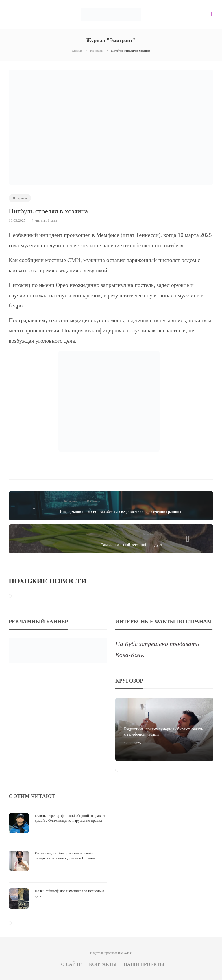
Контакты (103, 964)
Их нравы (97, 51)
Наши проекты (144, 964)
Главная (77, 51)
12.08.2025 (133, 743)
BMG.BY (125, 953)
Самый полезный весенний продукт (131, 545)
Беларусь (71, 501)
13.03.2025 (17, 220)
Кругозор (150, 534)
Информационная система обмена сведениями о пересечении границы (120, 512)
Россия (92, 501)
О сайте (72, 964)
